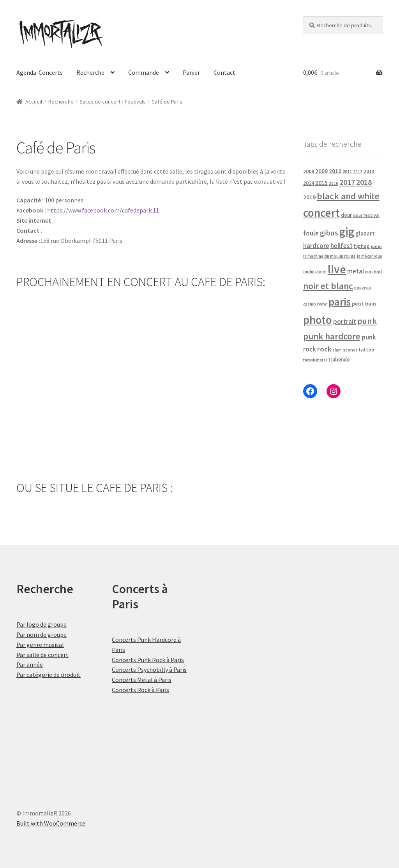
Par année (30, 664)
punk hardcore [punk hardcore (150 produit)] (332, 336)
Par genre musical (40, 645)
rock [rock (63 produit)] (324, 349)
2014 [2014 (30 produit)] (309, 183)
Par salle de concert (42, 655)
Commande (144, 72)
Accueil (34, 102)
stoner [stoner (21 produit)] (350, 350)
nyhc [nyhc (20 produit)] (322, 304)
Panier (191, 72)
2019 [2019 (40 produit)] (309, 197)
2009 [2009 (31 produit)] (321, 171)
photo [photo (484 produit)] (318, 320)
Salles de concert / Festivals (113, 102)
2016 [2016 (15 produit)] (334, 183)
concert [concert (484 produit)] (321, 213)
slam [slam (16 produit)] (337, 350)
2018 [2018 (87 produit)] (364, 182)
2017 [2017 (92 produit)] (347, 182)
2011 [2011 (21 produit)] (347, 171)
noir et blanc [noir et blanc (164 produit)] (328, 286)
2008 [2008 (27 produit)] (309, 171)
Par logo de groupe (41, 624)
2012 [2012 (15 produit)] (358, 172)
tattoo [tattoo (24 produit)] (366, 350)
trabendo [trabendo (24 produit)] (339, 359)
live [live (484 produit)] (337, 269)
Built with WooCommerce (51, 823)
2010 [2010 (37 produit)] (335, 171)
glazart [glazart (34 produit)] (365, 233)
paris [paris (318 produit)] (340, 302)
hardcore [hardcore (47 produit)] (316, 246)
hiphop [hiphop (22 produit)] (362, 246)
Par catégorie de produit (49, 675)
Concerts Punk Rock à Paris (148, 660)
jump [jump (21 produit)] (376, 246)
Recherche (90, 72)
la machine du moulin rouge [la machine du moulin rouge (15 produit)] (329, 256)
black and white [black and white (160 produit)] (348, 196)
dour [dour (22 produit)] (346, 215)
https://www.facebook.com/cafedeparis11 (103, 210)
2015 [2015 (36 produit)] (321, 183)
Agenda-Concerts (40, 72)
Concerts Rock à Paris (140, 690)
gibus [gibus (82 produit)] (329, 233)
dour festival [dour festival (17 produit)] (366, 215)
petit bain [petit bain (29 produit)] (364, 304)
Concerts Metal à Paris (142, 680)
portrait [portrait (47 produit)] (345, 322)
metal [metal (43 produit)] (356, 271)
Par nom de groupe (41, 634)
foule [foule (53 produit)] (311, 233)
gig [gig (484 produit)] (347, 231)
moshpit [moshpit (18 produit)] (374, 271)
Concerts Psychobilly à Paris (149, 669)
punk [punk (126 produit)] (367, 321)
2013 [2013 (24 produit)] (369, 171)
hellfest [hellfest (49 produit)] (342, 246)
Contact (224, 72)
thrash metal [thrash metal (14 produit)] (315, 360)
